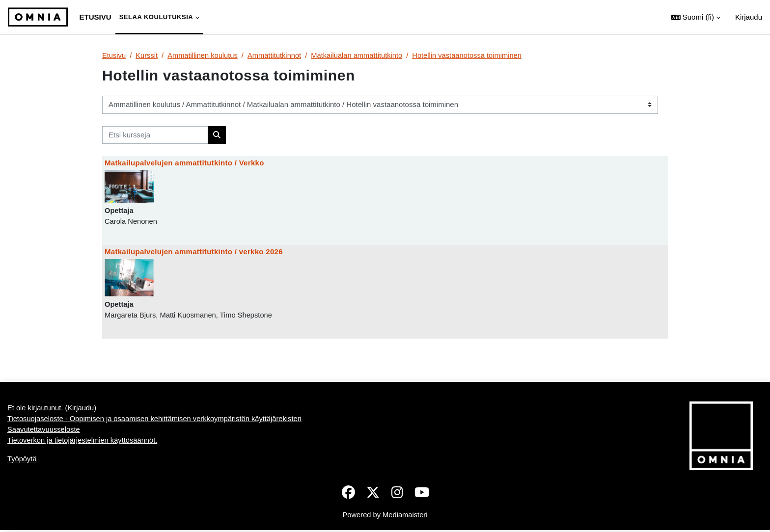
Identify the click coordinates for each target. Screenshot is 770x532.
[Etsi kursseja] (155, 135)
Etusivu (114, 55)
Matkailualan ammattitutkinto (361, 55)
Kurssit (147, 55)
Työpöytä (22, 496)
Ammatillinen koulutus (204, 55)
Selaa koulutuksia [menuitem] (156, 17)
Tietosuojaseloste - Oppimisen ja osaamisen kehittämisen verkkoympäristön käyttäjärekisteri (158, 455)
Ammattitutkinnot (277, 55)
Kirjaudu (749, 17)
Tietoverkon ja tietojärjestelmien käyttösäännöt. (84, 477)
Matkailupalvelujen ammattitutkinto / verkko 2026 (194, 252)
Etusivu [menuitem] (96, 17)
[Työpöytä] (38, 17)
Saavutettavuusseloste (44, 466)
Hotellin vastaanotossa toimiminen (474, 55)
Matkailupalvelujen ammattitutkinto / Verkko (184, 163)
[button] (696, 17)
